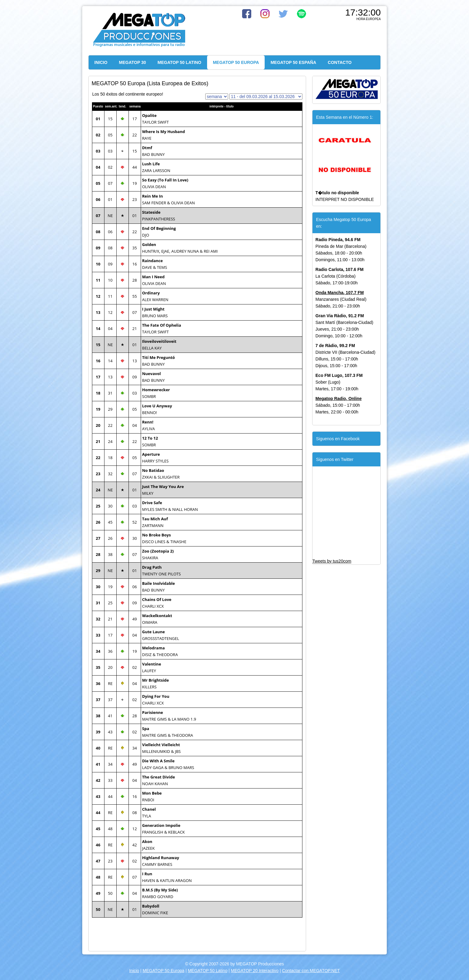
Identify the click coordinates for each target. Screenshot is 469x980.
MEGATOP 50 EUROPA (236, 62)
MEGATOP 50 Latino (208, 971)
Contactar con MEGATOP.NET (311, 971)
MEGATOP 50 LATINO (179, 62)
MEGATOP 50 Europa (163, 971)
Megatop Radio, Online (339, 399)
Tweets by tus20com (332, 561)
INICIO (101, 62)
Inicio (134, 971)
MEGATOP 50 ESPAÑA (293, 62)
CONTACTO (340, 62)
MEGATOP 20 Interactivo (255, 971)
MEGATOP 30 (133, 62)
